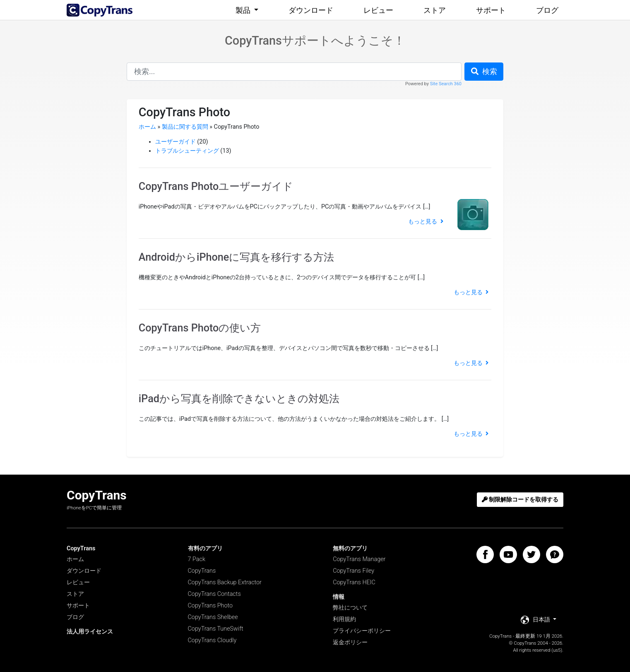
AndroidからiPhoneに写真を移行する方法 (236, 257)
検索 (484, 71)
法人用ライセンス (90, 632)
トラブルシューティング (187, 151)
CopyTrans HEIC (354, 582)
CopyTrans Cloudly (212, 640)
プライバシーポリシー (362, 631)
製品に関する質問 (185, 127)
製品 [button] (244, 10)
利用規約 (344, 619)
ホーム (147, 127)
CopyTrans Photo (210, 606)
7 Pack (197, 559)
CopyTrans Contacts (214, 594)
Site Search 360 (446, 84)
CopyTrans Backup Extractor (225, 582)
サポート (491, 10)
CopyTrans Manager (359, 559)
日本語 (536, 620)
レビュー (378, 10)
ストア (435, 10)
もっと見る (426, 222)
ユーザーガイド (176, 142)
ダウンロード (311, 10)
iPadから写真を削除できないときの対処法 (239, 399)
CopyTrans (202, 571)
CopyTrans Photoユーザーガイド (216, 186)
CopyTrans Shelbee (213, 617)
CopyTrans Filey (353, 571)
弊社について (350, 608)
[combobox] (294, 71)
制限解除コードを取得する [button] (520, 500)
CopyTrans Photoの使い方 (200, 328)
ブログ (547, 10)
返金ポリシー (350, 642)
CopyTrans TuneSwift (216, 629)
